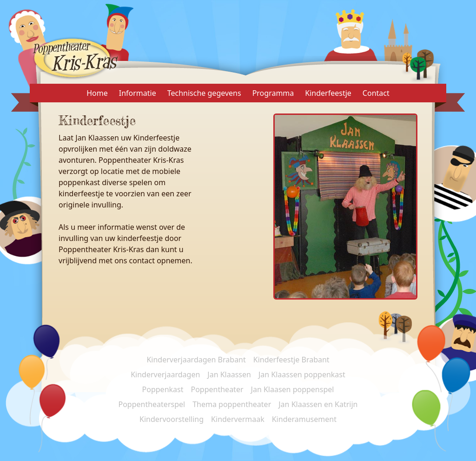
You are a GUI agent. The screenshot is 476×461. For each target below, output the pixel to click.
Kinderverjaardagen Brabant (196, 360)
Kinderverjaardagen (165, 374)
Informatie (138, 93)
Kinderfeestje (328, 93)
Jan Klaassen (229, 374)
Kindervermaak (238, 419)
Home (97, 93)
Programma (273, 93)
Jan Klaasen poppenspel (293, 389)
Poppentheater (217, 389)
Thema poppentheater (232, 404)
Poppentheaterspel (152, 404)
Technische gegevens (204, 93)
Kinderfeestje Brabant (291, 360)
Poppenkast (163, 389)
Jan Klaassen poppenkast (302, 374)
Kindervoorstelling (172, 419)
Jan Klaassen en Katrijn (318, 404)
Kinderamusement (304, 419)
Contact (376, 93)
